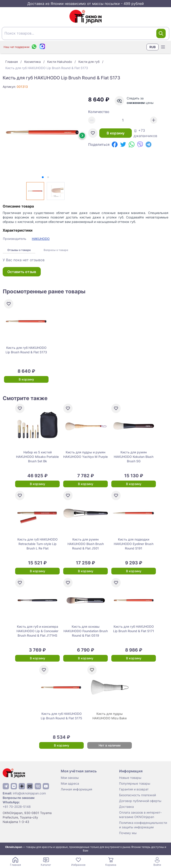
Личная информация (76, 789)
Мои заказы (70, 778)
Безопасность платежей (137, 795)
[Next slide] (82, 136)
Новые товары (130, 778)
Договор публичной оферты (140, 801)
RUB (153, 47)
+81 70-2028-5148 (17, 807)
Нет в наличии (110, 745)
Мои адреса (70, 783)
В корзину (116, 133)
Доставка (126, 807)
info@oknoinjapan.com (29, 793)
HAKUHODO (41, 239)
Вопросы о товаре (56, 250)
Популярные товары (135, 783)
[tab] (43, 177)
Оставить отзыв (22, 272)
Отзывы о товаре (19, 250)
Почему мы (128, 833)
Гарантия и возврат (134, 789)
